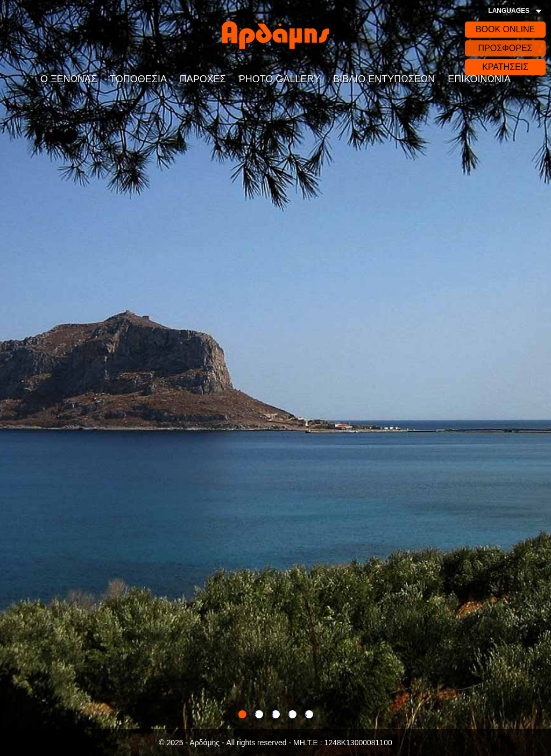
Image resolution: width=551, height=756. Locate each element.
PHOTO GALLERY (280, 79)
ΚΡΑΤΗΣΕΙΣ (505, 67)
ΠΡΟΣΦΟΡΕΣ (505, 48)
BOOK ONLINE (505, 29)
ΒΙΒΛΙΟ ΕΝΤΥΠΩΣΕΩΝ (384, 79)
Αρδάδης (275, 35)
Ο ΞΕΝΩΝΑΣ (69, 79)
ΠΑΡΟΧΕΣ (203, 79)
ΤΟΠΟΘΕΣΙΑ (138, 79)
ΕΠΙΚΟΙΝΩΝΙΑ (479, 79)
